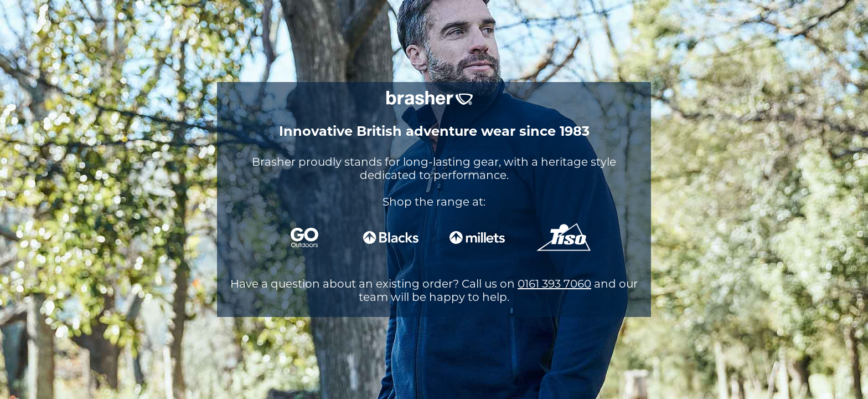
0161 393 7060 (554, 284)
